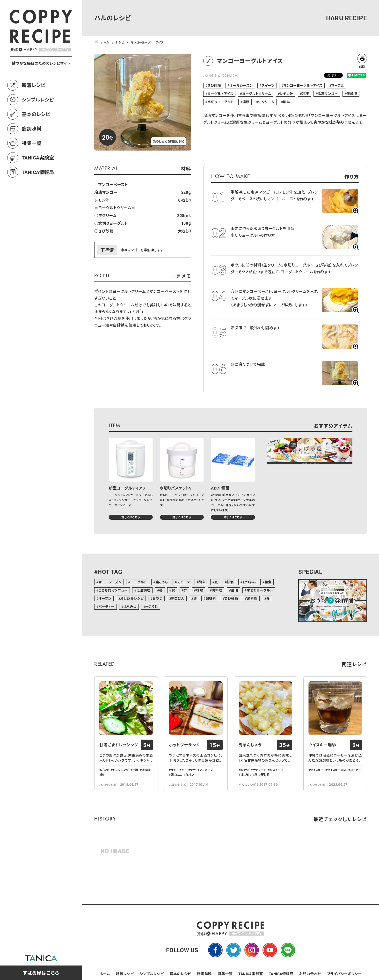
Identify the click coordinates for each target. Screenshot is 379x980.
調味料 (211, 598)
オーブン (105, 598)
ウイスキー (317, 770)
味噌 (200, 590)
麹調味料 (32, 129)
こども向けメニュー (113, 590)
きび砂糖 (214, 85)
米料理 (252, 598)
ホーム (105, 974)
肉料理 (217, 590)
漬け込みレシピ (132, 598)
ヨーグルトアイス (221, 94)
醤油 (235, 590)
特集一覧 (32, 143)
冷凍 (305, 94)
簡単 (202, 582)
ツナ (193, 770)
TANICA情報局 (38, 172)
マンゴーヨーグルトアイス (303, 85)
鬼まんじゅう (250, 745)
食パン (190, 775)
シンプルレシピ (38, 100)
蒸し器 (265, 775)
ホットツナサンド (184, 745)
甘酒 (230, 582)
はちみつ (130, 607)
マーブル (338, 85)
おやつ (157, 598)
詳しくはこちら (131, 517)
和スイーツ (276, 770)
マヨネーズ (206, 770)
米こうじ (152, 607)
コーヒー (356, 770)
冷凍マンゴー (328, 94)
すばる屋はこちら (41, 973)
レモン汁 (287, 94)
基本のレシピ (36, 114)
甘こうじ (246, 775)
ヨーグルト (138, 582)
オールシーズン (241, 85)
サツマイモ (259, 770)
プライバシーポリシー (344, 974)
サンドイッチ (179, 770)
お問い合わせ (310, 974)
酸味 (287, 102)
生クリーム (266, 102)
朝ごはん (178, 598)
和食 (268, 582)
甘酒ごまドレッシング (119, 745)
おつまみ (249, 582)
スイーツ (268, 85)
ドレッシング (120, 770)
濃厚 (246, 102)
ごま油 (105, 770)
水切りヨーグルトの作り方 (253, 235)
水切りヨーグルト (221, 102)
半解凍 (352, 94)
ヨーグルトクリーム (257, 94)
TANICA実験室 (38, 158)
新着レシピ (34, 85)
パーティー (106, 607)
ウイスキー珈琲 (322, 745)
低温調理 (143, 590)
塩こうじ (162, 582)
